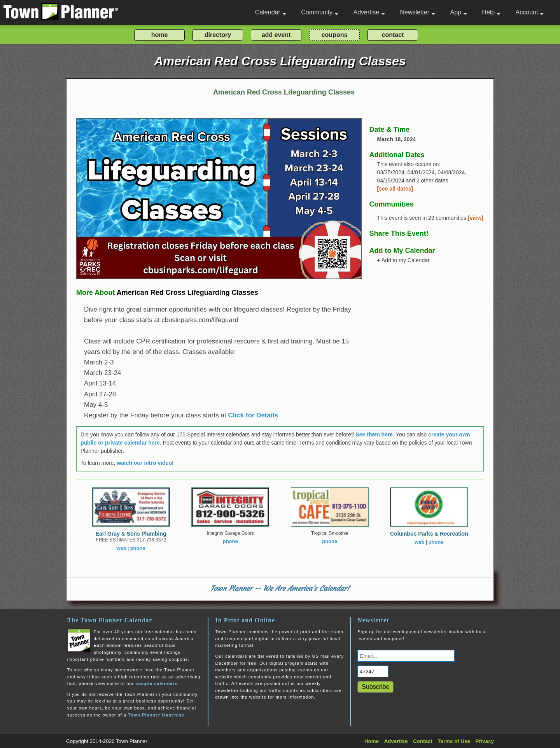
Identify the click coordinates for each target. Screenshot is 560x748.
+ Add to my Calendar (403, 260)
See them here (374, 434)
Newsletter (418, 12)
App (458, 12)
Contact (423, 741)
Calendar (271, 12)
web (122, 548)
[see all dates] (395, 189)
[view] (476, 218)
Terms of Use (454, 741)
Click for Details (253, 415)
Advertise (369, 12)
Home (372, 741)
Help (491, 12)
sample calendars (156, 683)
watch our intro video (144, 463)
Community (320, 12)
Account (530, 12)
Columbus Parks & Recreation (429, 534)
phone (138, 548)
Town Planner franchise (156, 715)
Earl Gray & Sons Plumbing (131, 534)
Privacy (485, 741)
